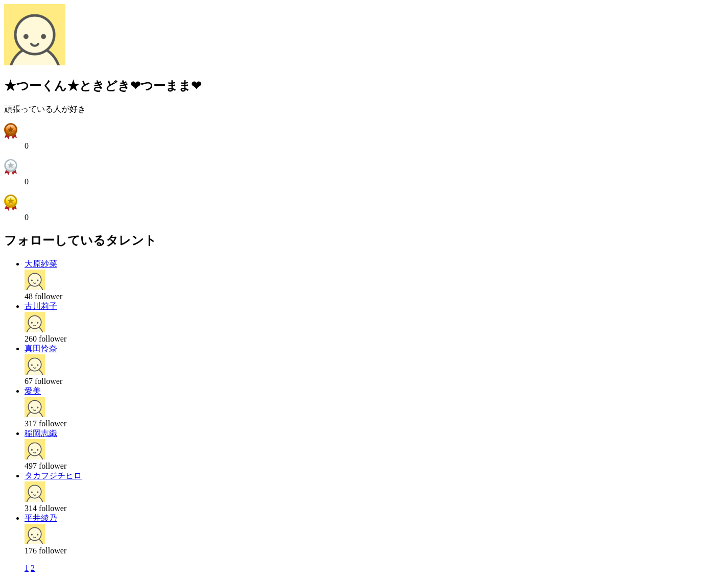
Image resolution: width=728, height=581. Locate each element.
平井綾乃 (41, 518)
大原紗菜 (41, 264)
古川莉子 (41, 306)
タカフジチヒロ (53, 476)
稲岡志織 (41, 433)
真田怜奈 (41, 348)
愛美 (33, 391)
